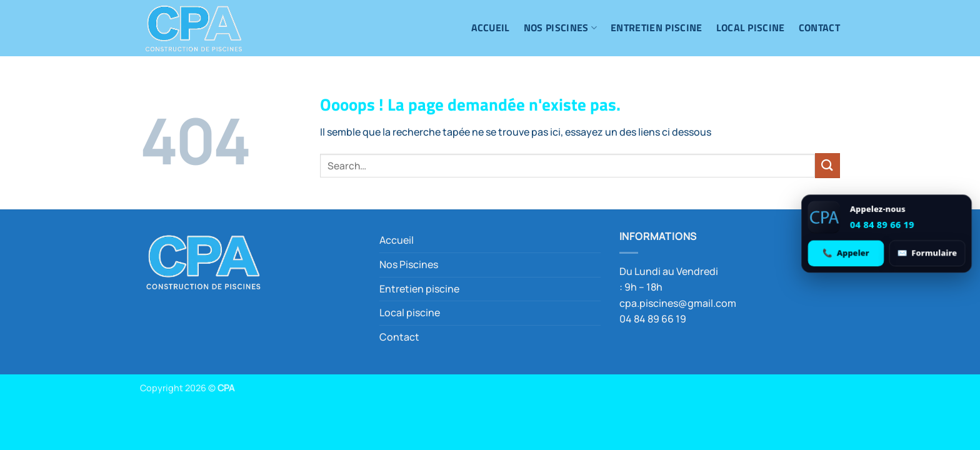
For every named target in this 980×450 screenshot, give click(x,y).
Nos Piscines (560, 27)
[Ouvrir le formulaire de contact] (926, 253)
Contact (819, 27)
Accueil (491, 27)
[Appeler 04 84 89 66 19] (846, 253)
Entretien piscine (656, 27)
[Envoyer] (827, 165)
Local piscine (751, 27)
